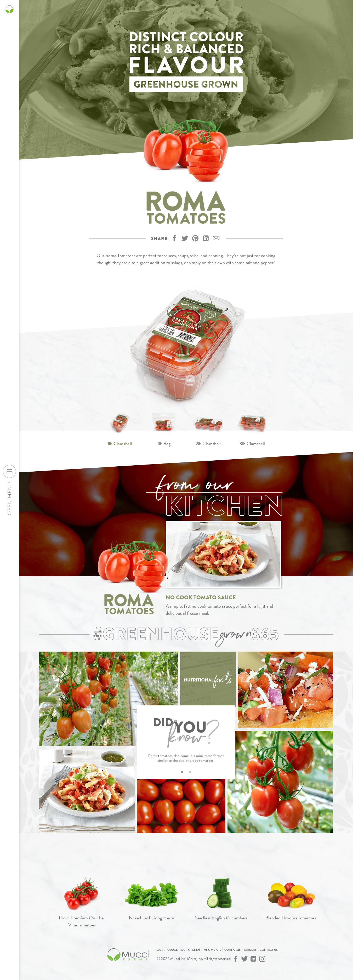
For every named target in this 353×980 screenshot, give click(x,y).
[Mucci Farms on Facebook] (236, 959)
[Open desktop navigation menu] (9, 471)
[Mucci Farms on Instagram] (262, 959)
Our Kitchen (190, 950)
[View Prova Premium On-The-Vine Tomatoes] (82, 903)
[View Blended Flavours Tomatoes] (291, 899)
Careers (250, 950)
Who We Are (212, 950)
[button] (195, 238)
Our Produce (167, 950)
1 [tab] (182, 771)
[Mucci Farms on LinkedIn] (253, 959)
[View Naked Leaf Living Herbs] (152, 899)
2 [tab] (190, 771)
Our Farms (232, 950)
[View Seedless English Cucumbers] (221, 899)
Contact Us (269, 950)
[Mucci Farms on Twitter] (244, 959)
